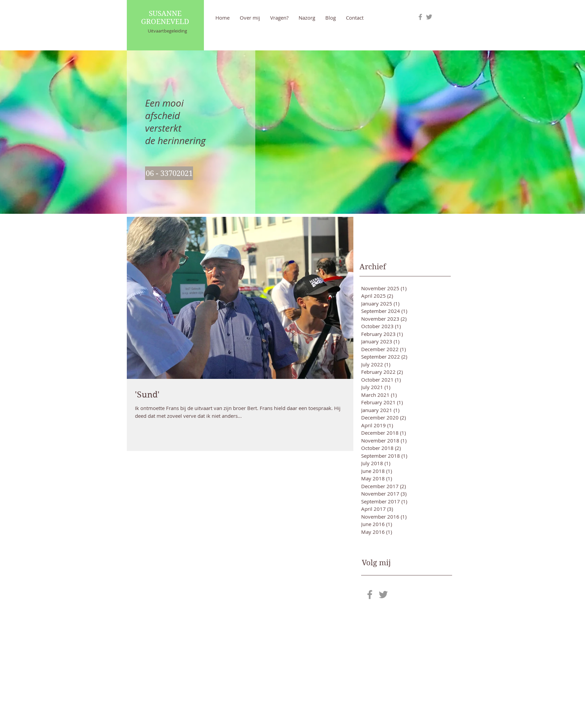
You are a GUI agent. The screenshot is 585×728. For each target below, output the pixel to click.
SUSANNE (165, 14)
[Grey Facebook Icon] (420, 17)
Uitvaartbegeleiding (167, 31)
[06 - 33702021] (169, 173)
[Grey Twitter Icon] (429, 17)
